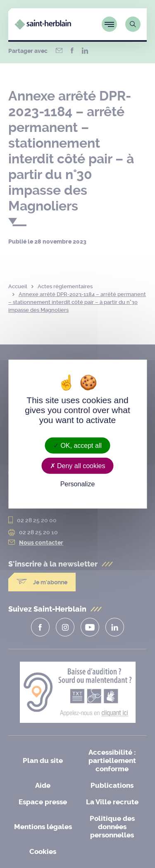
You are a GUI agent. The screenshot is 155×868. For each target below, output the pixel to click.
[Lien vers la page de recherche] (133, 24)
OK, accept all (77, 445)
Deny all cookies (78, 465)
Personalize (78, 484)
